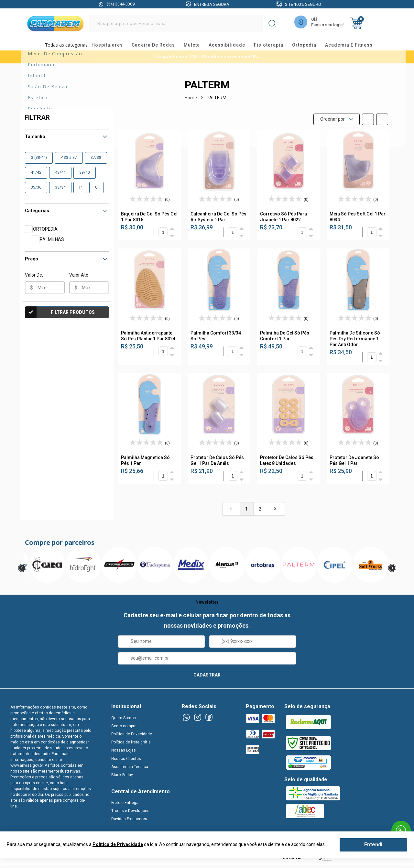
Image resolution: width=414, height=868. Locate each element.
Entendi (373, 845)
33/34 (60, 192)
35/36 (36, 192)
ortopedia (310, 47)
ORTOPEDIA (45, 233)
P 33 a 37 (69, 162)
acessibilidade (233, 47)
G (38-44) (39, 162)
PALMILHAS (52, 244)
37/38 (96, 162)
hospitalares (113, 47)
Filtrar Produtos (60, 316)
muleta (198, 47)
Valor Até (79, 279)
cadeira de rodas (159, 47)
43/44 (60, 177)
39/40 (85, 177)
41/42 (36, 177)
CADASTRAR (207, 679)
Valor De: (34, 279)
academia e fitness (355, 47)
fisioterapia (274, 47)
